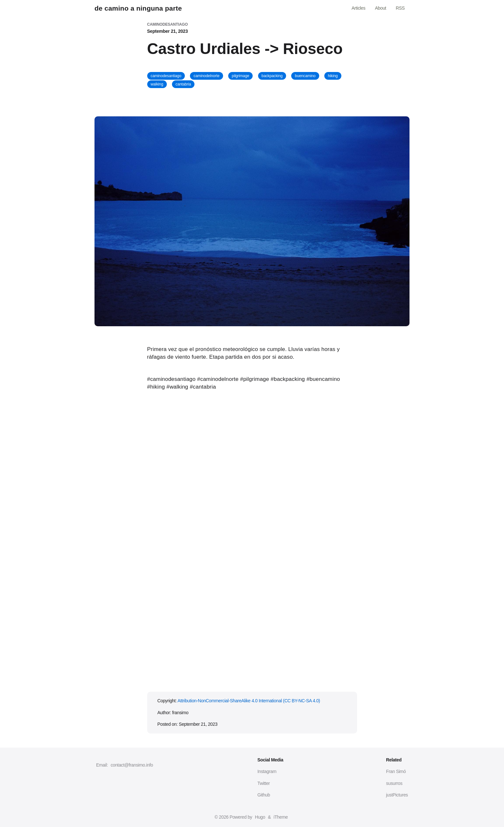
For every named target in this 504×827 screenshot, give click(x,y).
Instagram (267, 771)
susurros (394, 783)
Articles (359, 8)
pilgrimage (240, 76)
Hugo (260, 817)
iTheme (281, 817)
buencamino (305, 76)
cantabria (183, 84)
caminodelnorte (206, 76)
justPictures (397, 795)
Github (264, 795)
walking (157, 84)
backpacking (272, 76)
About (381, 8)
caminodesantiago (166, 76)
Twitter (264, 783)
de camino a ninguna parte (138, 8)
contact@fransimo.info (132, 765)
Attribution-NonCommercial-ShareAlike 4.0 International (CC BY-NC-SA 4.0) (249, 701)
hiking (333, 76)
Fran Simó (396, 771)
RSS (400, 8)
